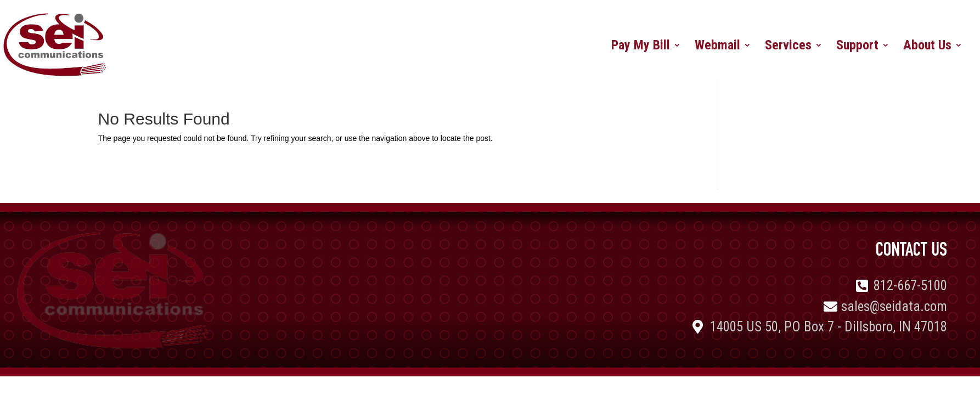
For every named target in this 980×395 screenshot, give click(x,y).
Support (857, 47)
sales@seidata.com (894, 306)
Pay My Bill (641, 47)
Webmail (717, 47)
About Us (927, 47)
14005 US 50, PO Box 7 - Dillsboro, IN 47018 (829, 327)
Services (788, 47)
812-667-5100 (910, 286)
